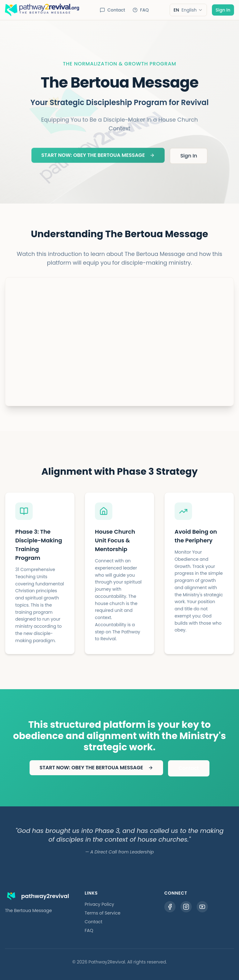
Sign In (223, 10)
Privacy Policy (99, 904)
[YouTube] (202, 907)
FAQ (141, 10)
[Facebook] (170, 907)
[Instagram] (186, 907)
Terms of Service (103, 913)
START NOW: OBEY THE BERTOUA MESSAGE (98, 156)
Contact (112, 10)
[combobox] (188, 10)
